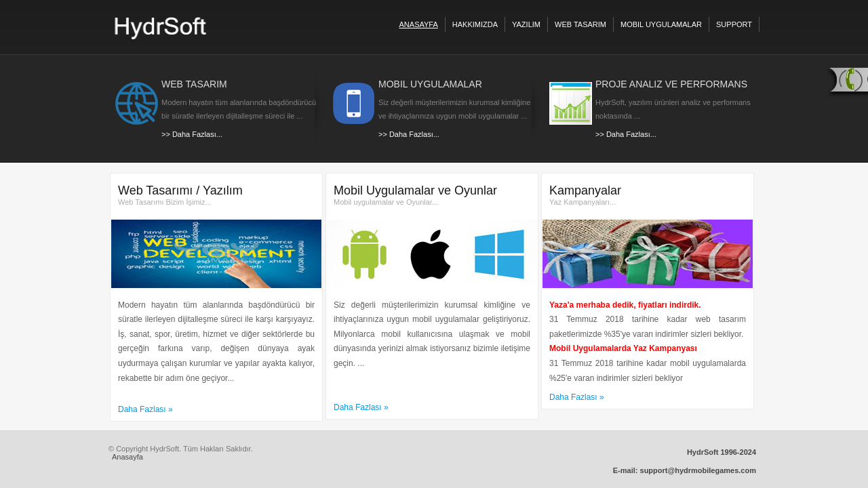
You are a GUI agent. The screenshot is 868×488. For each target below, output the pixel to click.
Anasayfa (127, 457)
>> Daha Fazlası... (192, 134)
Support (734, 24)
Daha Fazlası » (145, 409)
